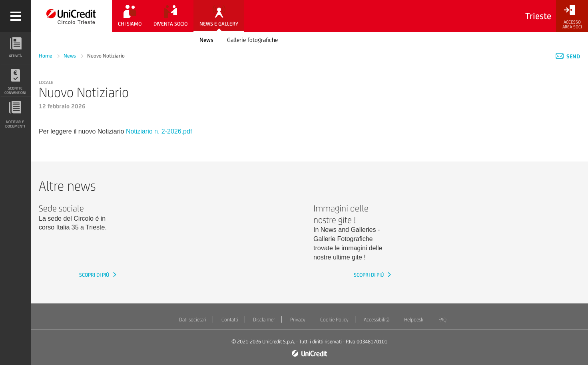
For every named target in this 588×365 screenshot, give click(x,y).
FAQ (442, 320)
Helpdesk (414, 320)
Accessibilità (377, 320)
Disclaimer (264, 320)
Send (568, 56)
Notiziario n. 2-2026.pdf (159, 131)
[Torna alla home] (71, 16)
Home (46, 56)
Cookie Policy (334, 320)
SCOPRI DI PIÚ (95, 275)
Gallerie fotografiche (252, 40)
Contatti (230, 320)
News (206, 40)
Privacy (298, 320)
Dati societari (193, 320)
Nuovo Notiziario (106, 56)
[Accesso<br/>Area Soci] (572, 17)
